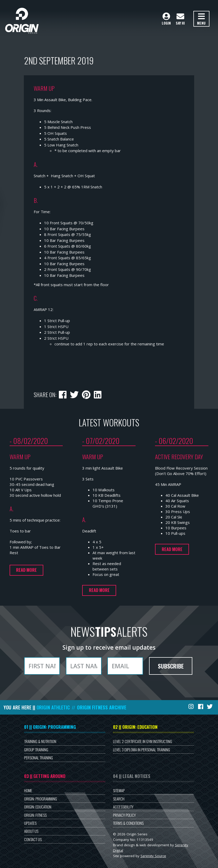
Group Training (36, 750)
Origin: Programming (41, 799)
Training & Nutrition (40, 741)
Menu (201, 19)
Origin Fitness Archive (102, 707)
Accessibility (123, 807)
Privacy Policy (124, 815)
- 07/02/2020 (101, 441)
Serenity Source (153, 856)
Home (28, 790)
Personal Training (38, 758)
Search (119, 799)
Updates (30, 823)
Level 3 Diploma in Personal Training (142, 750)
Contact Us (33, 839)
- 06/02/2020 (174, 441)
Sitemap (119, 790)
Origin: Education (38, 807)
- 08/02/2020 (29, 441)
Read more (26, 570)
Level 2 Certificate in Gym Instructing (143, 741)
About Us (31, 831)
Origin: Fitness (35, 815)
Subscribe (171, 666)
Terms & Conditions (128, 823)
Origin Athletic (53, 707)
